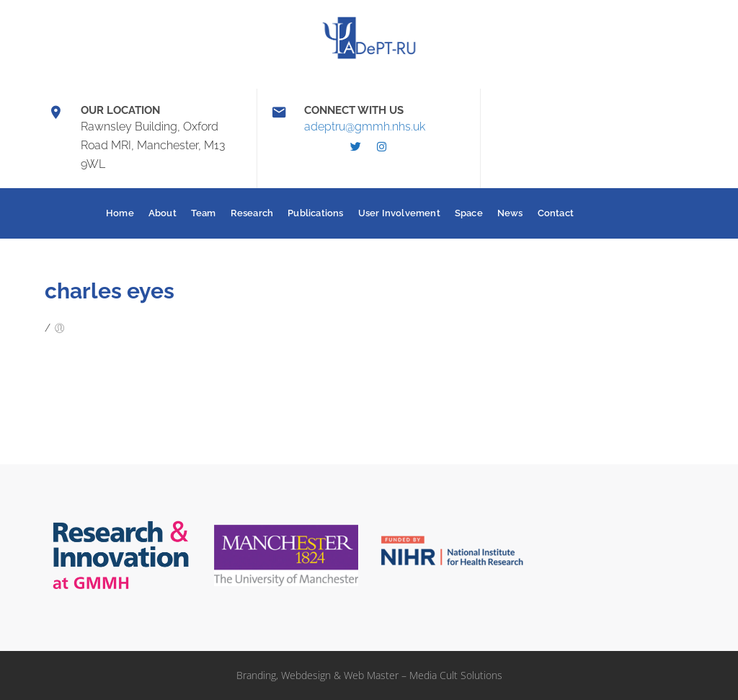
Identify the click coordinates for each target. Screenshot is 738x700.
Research (252, 213)
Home (120, 213)
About (163, 213)
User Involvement (399, 213)
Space (469, 213)
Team (204, 213)
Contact (556, 213)
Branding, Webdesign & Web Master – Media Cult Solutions (369, 675)
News (510, 213)
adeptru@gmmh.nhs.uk (365, 127)
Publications (315, 213)
